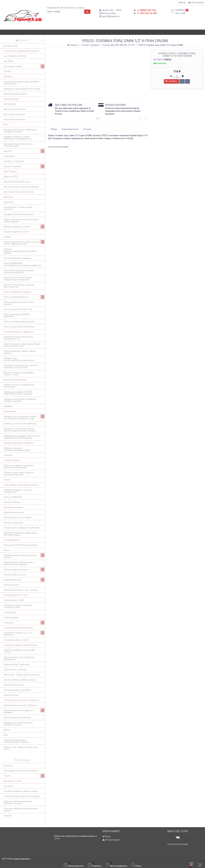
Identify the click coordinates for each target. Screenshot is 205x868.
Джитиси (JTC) (11, 177)
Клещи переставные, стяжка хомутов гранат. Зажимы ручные (24, 243)
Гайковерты (9, 156)
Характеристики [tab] (70, 129)
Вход (182, 2)
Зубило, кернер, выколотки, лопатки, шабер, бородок (21, 220)
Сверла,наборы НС (24, 580)
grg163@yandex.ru (111, 16)
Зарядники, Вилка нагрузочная (19, 214)
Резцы (7, 550)
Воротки (24, 151)
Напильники (10, 411)
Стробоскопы (10, 612)
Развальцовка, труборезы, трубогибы (22, 528)
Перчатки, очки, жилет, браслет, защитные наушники (19, 474)
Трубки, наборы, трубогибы (17, 664)
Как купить (9, 786)
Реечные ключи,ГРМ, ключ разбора (21, 545)
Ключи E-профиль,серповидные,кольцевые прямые (20, 251)
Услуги (24, 776)
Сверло (81, 8)
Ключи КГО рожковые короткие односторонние (19, 286)
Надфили (8, 406)
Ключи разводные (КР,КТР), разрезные (17, 315)
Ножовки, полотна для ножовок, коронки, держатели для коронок (20, 430)
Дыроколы (9, 202)
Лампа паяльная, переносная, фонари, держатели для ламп (22, 345)
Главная (8, 816)
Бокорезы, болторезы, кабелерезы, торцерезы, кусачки (20, 131)
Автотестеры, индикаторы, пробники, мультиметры (21, 83)
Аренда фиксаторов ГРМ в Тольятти (21, 771)
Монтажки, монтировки (15, 380)
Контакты (8, 766)
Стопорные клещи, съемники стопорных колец (18, 606)
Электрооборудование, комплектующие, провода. (16, 741)
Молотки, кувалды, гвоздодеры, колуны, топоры (19, 374)
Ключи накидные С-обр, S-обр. (18, 309)
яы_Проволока (11, 46)
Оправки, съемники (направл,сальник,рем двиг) (17, 449)
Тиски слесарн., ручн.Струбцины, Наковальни (19, 658)
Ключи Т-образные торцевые (17, 292)
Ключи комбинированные (24, 297)
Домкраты (9, 197)
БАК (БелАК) (10, 104)
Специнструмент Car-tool (16, 595)
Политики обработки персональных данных (21, 810)
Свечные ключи (11, 585)
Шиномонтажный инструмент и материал (24, 711)
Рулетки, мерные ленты (15, 575)
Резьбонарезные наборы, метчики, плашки (24, 556)
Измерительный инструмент (24, 227)
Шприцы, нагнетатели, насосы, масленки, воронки (18, 724)
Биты (6, 125)
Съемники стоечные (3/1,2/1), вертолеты (24, 633)
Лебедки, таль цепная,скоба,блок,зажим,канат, (19, 359)
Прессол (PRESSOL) (13, 497)
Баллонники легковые (14, 119)
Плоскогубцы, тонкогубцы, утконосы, (21, 485)
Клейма (7, 237)
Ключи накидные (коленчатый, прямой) (19, 303)
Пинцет (7, 480)
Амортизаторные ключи (15, 94)
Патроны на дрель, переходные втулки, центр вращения (19, 466)
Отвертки (8, 455)
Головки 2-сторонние (14, 161)
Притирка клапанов (13, 507)
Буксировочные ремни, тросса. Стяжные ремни (19, 145)
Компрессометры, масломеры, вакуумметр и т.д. (18, 338)
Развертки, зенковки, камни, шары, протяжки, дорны (20, 534)
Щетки (7, 730)
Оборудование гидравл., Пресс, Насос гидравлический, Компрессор (22, 437)
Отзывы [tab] (87, 129)
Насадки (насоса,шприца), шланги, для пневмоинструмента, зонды (24, 417)
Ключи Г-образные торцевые (17, 258)
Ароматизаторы (11, 99)
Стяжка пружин (11, 618)
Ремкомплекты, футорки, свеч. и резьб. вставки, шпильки (19, 563)
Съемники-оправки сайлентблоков (20, 645)
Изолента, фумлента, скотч (17, 232)
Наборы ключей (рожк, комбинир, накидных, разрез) (20, 400)
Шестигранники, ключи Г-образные (20, 705)
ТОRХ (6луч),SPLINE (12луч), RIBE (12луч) (19, 651)
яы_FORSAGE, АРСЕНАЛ (15, 56)
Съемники (24, 623)
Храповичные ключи (14, 685)
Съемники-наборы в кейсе (16, 640)
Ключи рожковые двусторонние (19, 322)
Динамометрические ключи (17, 182)
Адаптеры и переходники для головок (22, 89)
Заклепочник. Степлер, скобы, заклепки (18, 208)
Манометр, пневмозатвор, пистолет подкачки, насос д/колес (21, 366)
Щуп (6, 735)
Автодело (8, 77)
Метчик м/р (62, 8)
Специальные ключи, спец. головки (21, 590)
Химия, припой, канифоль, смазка (20, 680)
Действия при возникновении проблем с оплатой (18, 802)
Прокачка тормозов (13, 523)
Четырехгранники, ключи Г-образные (21, 700)
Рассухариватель (12, 540)
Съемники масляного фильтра (18, 628)
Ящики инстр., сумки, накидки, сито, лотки (21, 748)
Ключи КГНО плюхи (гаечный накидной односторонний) (18, 279)
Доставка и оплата (13, 781)
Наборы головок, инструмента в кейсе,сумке (19, 386)
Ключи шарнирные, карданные (19, 332)
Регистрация (196, 2)
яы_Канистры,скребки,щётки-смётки (21, 51)
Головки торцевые (24, 166)
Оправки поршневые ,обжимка (19, 443)
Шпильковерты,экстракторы (17, 718)
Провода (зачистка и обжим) (17, 517)
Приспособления (12, 502)
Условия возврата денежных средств (22, 796)
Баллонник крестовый (14, 109)
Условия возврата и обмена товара (21, 791)
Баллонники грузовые (14, 114)
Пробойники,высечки (14, 512)
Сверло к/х (72, 8)
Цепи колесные (11, 695)
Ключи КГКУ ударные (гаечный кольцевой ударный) (19, 271)
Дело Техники (10, 171)
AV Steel (7, 71)
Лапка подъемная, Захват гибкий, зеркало (20, 352)
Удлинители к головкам (15, 670)
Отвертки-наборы (12, 460)
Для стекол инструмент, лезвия (19, 192)
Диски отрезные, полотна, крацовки (21, 187)
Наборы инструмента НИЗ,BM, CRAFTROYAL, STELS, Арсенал (18, 393)
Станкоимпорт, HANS (14, 600)
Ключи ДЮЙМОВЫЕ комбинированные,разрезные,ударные (22, 264)
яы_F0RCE (8, 61)
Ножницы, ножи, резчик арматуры (20, 424)
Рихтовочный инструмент (24, 570)
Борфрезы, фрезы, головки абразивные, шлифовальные (17, 138)
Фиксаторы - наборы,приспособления (22, 675)
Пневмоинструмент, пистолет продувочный (18, 491)
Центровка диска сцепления (17, 690)
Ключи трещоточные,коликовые (19, 327)
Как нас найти (109, 13)
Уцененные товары (24, 66)
